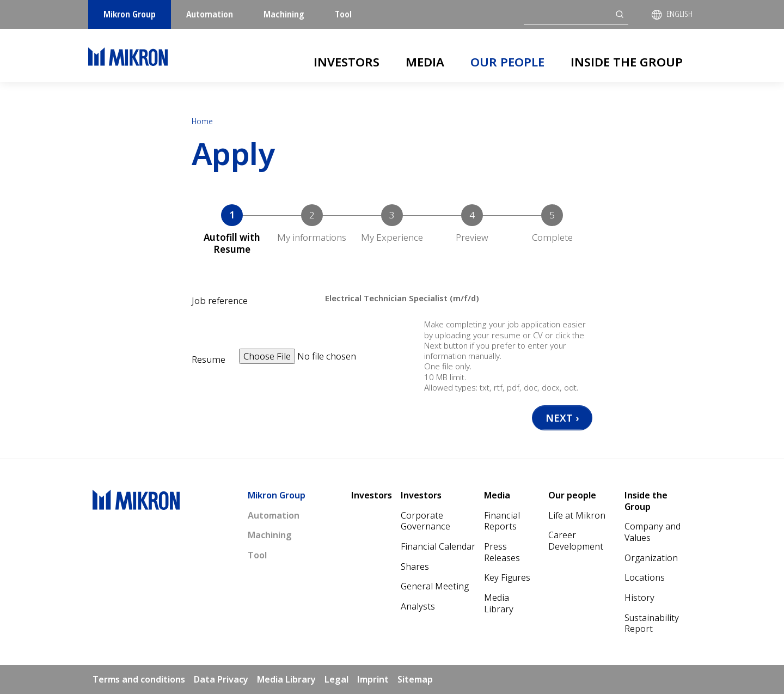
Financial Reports (502, 521)
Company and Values (653, 532)
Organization (651, 558)
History (639, 598)
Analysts (418, 606)
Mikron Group (130, 14)
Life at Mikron (577, 515)
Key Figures (507, 577)
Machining (284, 14)
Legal (336, 679)
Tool (343, 14)
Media (425, 62)
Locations (645, 577)
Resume (209, 360)
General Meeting (435, 586)
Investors (347, 62)
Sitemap (415, 679)
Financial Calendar (438, 546)
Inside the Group (627, 62)
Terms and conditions (139, 679)
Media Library (499, 603)
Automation (210, 14)
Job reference (220, 301)
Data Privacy (221, 679)
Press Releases (502, 552)
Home (202, 121)
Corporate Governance (425, 521)
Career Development (576, 541)
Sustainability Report (652, 623)
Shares (415, 567)
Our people (507, 62)
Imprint (373, 679)
